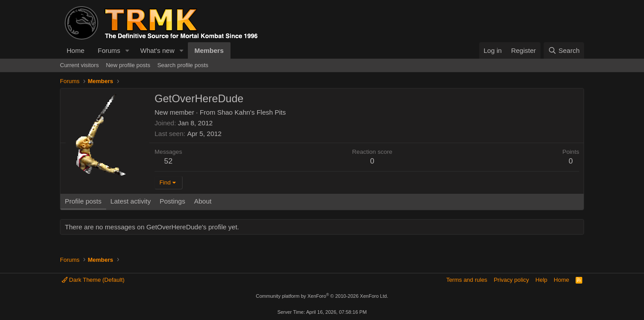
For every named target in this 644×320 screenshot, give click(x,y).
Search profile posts (183, 65)
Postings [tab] (172, 201)
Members (209, 50)
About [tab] (203, 201)
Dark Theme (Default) (93, 280)
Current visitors (79, 65)
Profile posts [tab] (83, 201)
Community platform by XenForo (322, 296)
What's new (157, 50)
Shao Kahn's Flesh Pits (252, 112)
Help (542, 280)
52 (169, 161)
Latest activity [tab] (131, 201)
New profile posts (128, 65)
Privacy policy (511, 280)
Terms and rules (467, 280)
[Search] (564, 50)
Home (76, 50)
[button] (127, 50)
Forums (109, 50)
